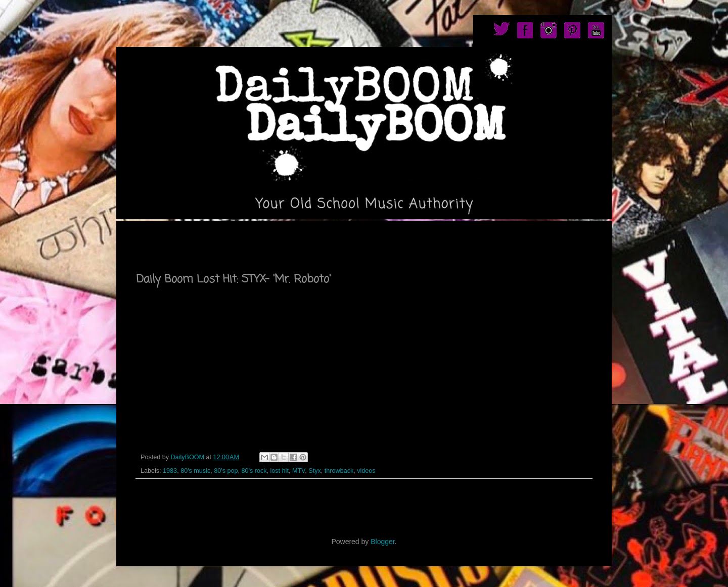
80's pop (226, 471)
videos (366, 471)
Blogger (382, 542)
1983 (170, 471)
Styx (315, 471)
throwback (339, 471)
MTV (299, 471)
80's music (195, 471)
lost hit (279, 471)
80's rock (254, 471)
